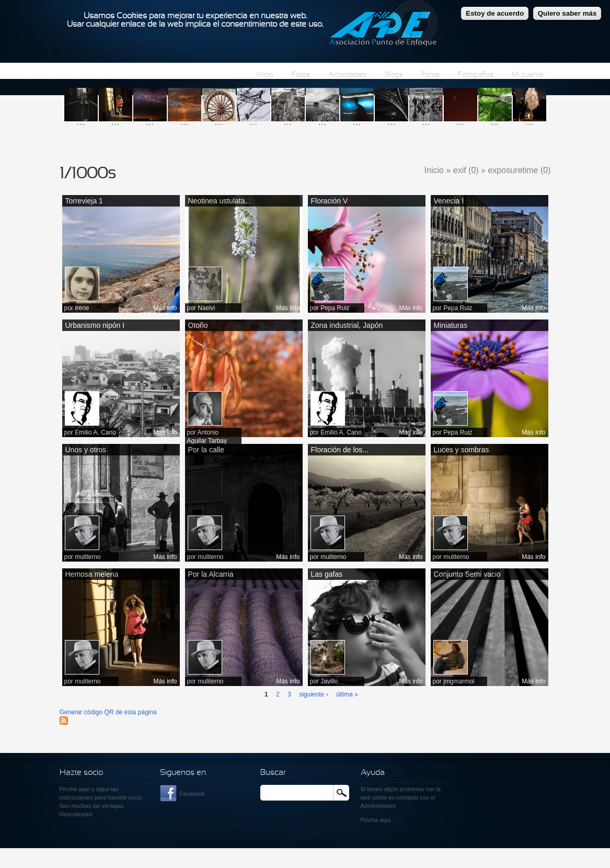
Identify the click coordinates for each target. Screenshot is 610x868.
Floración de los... (340, 450)
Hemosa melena (92, 574)
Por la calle (206, 450)
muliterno (88, 557)
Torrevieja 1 (84, 201)
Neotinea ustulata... (220, 201)
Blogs (394, 75)
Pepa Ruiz (335, 308)
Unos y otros (86, 450)
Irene (82, 308)
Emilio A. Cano (95, 432)
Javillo (329, 681)
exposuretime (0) (519, 170)
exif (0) (466, 170)
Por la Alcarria (211, 574)
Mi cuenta (528, 75)
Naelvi (206, 308)
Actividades (347, 75)
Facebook (192, 794)
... (81, 122)
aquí (385, 820)
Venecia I (449, 201)
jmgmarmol (459, 681)
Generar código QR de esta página (108, 712)
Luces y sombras (462, 450)
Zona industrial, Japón (347, 325)
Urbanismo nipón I (95, 325)
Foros (430, 75)
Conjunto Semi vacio (467, 574)
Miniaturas (451, 325)
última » (347, 694)
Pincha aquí (75, 789)
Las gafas (327, 574)
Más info (165, 308)
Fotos (301, 75)
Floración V (330, 201)
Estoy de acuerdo (495, 10)
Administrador (378, 806)
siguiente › (313, 694)
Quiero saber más (567, 10)
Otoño (198, 325)
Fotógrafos (476, 75)
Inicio (265, 75)
